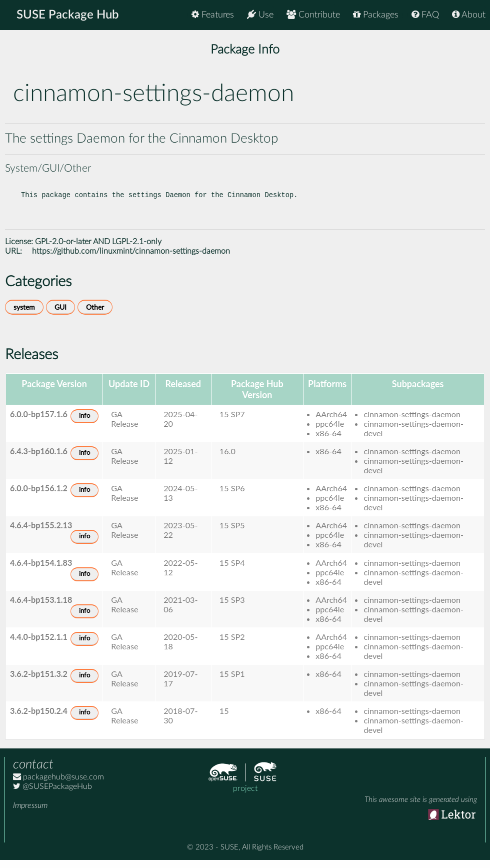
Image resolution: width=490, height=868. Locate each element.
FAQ (425, 15)
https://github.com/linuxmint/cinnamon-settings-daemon (131, 259)
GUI (60, 315)
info (84, 424)
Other (95, 315)
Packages (376, 15)
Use (260, 15)
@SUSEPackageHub (52, 794)
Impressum (30, 813)
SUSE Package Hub (68, 15)
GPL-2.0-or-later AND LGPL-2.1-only (98, 250)
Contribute (313, 15)
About (469, 15)
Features (213, 15)
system (24, 315)
